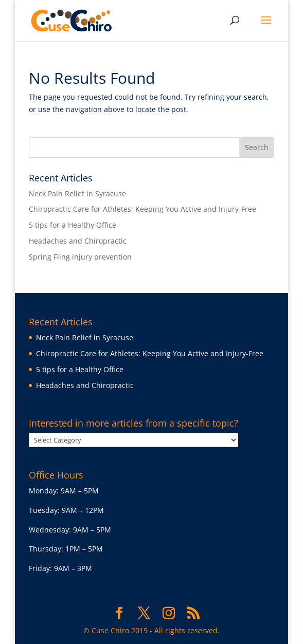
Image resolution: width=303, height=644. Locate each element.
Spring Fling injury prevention (80, 257)
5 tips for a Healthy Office (73, 225)
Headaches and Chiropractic (78, 241)
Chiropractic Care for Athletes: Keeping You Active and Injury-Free (142, 209)
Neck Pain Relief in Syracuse (77, 194)
